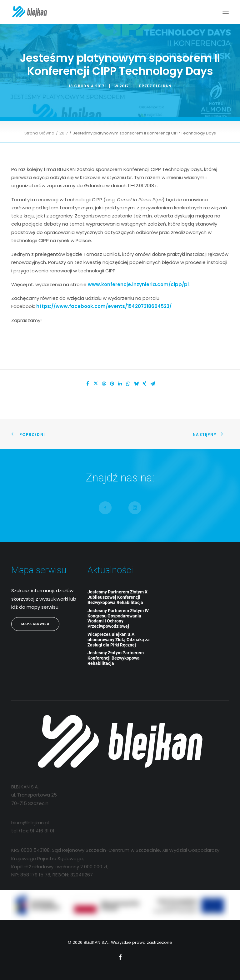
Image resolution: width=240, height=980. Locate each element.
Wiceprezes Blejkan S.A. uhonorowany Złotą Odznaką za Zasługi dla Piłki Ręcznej (119, 640)
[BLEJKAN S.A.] (30, 12)
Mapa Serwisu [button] (35, 624)
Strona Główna (39, 133)
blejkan (162, 86)
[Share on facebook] (87, 384)
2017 (124, 86)
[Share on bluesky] (136, 384)
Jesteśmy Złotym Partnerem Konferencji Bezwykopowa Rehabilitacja (116, 658)
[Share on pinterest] (112, 384)
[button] (226, 12)
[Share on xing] (144, 384)
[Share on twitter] (96, 384)
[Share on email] (152, 384)
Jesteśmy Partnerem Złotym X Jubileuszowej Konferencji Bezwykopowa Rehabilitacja (117, 597)
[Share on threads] (104, 384)
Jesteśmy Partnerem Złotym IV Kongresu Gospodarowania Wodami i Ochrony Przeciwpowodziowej (118, 618)
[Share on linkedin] (120, 384)
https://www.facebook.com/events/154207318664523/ (104, 306)
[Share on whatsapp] (128, 384)
